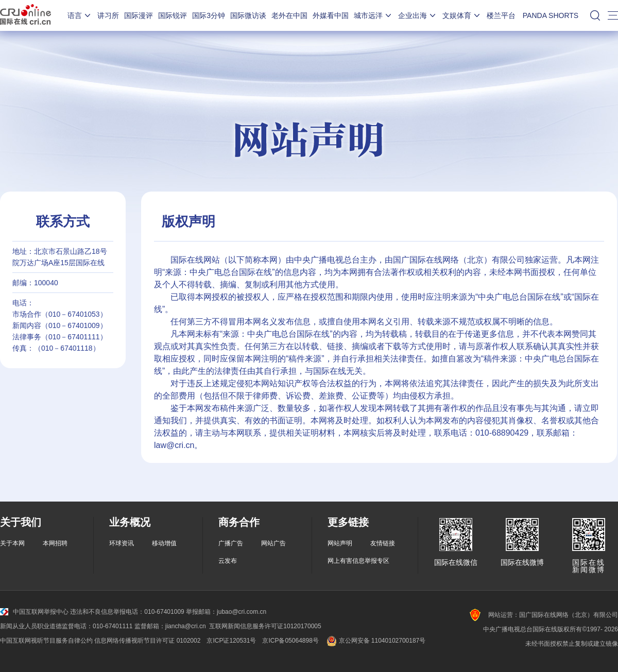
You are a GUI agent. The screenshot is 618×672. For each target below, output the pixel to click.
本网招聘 (55, 543)
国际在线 (25, 15)
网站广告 (273, 543)
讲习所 (108, 15)
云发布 (228, 561)
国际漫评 (139, 15)
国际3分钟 (209, 15)
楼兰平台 (501, 15)
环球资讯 (122, 543)
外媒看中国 (331, 15)
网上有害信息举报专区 (358, 561)
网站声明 (340, 543)
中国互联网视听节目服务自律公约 (46, 641)
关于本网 (12, 543)
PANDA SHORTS (551, 15)
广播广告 (231, 543)
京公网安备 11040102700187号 (375, 641)
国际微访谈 (248, 15)
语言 (80, 15)
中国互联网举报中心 (34, 612)
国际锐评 (173, 15)
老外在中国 (289, 15)
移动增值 (164, 543)
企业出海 (418, 15)
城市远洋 (373, 15)
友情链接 (383, 543)
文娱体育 (462, 15)
